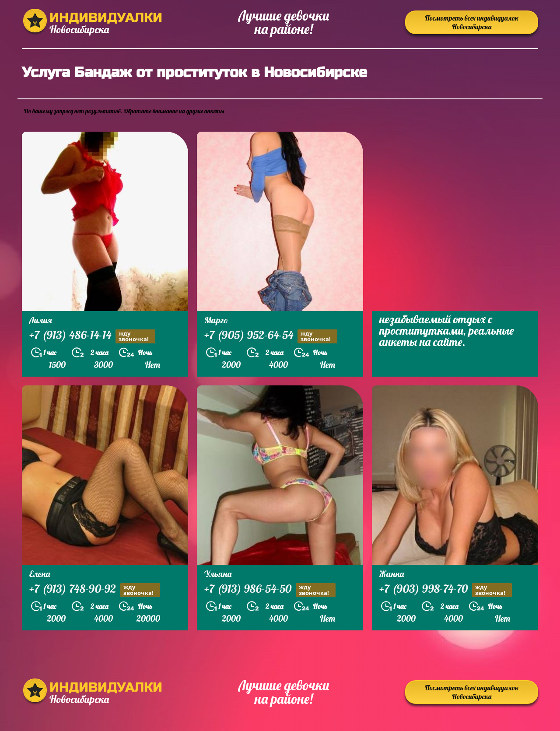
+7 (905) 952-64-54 (271, 336)
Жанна (392, 574)
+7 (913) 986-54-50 (270, 590)
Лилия (41, 320)
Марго (216, 320)
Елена (40, 574)
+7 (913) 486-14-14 (92, 336)
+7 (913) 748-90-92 (95, 590)
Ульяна (218, 574)
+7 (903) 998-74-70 (446, 590)
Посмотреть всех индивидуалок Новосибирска (472, 22)
